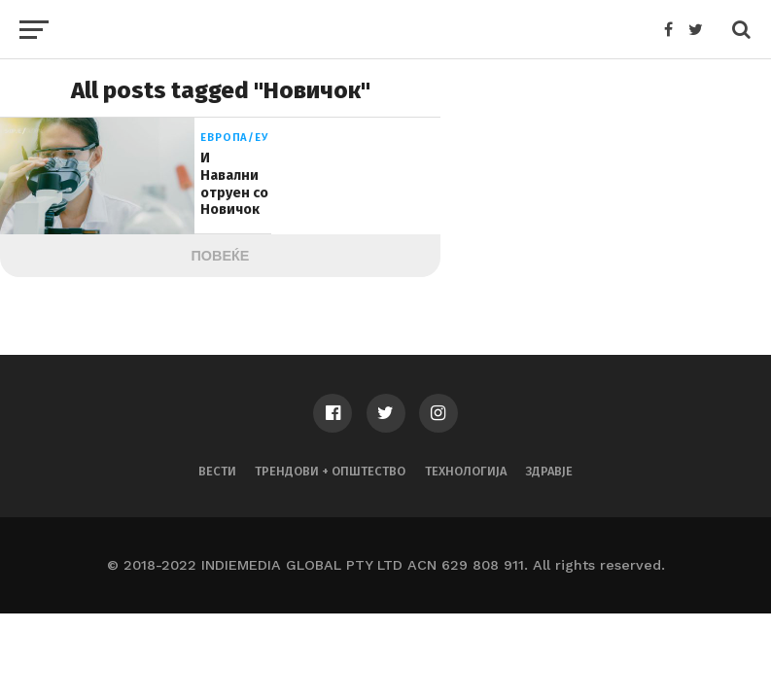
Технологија (466, 471)
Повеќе (221, 256)
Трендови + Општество (330, 471)
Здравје (549, 471)
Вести (217, 471)
